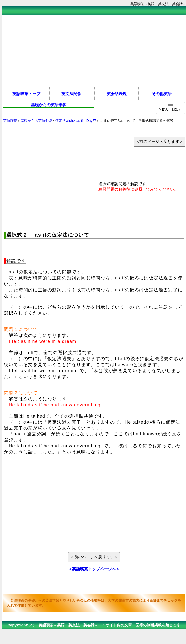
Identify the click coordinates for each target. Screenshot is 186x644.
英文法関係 (71, 94)
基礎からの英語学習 (36, 121)
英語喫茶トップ (26, 94)
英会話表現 (117, 94)
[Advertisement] (94, 51)
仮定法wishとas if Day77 (76, 121)
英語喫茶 (10, 121)
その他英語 (162, 94)
